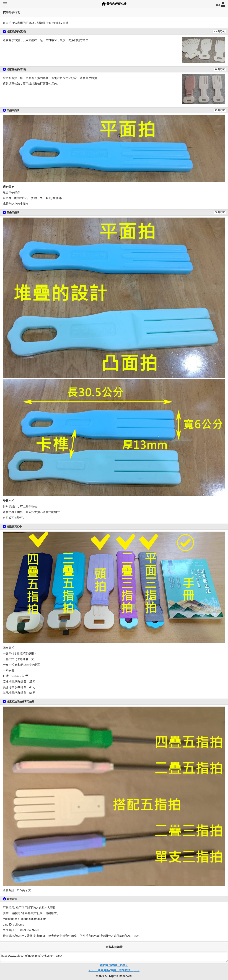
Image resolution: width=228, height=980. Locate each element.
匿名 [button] (220, 5)
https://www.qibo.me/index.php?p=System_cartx (114, 957)
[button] (5, 5)
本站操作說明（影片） (114, 965)
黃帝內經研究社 (114, 4)
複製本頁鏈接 (114, 947)
